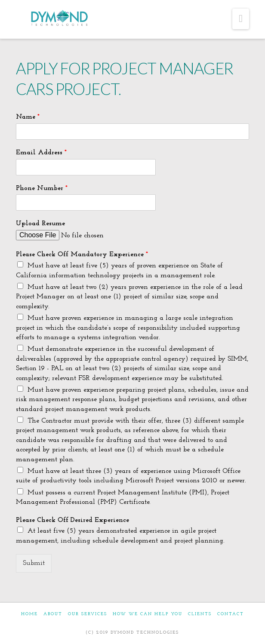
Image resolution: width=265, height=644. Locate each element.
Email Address (41, 153)
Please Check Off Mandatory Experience (82, 255)
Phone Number (42, 188)
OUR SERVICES (88, 614)
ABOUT (53, 614)
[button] (241, 19)
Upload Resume (40, 224)
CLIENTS (200, 614)
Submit (34, 563)
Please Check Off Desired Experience (72, 520)
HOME (29, 614)
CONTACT (231, 614)
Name (28, 117)
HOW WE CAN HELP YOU (148, 614)
